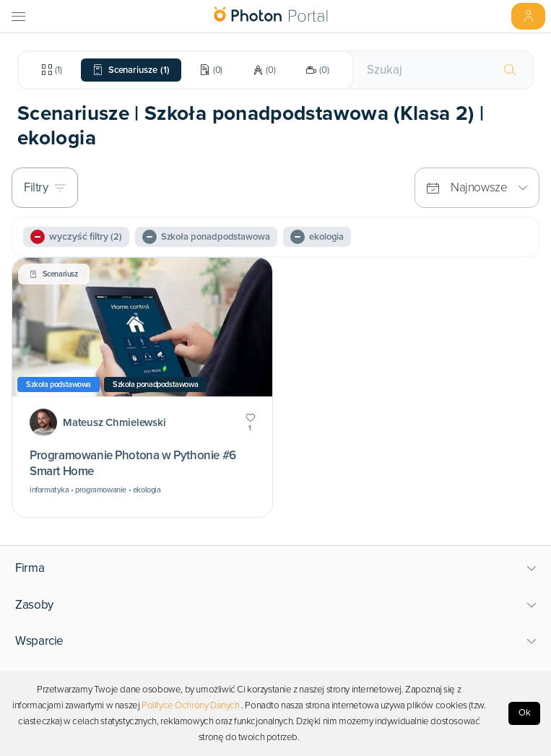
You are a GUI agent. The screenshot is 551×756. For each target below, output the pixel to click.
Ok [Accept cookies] (525, 713)
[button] (276, 568)
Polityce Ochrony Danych (191, 705)
